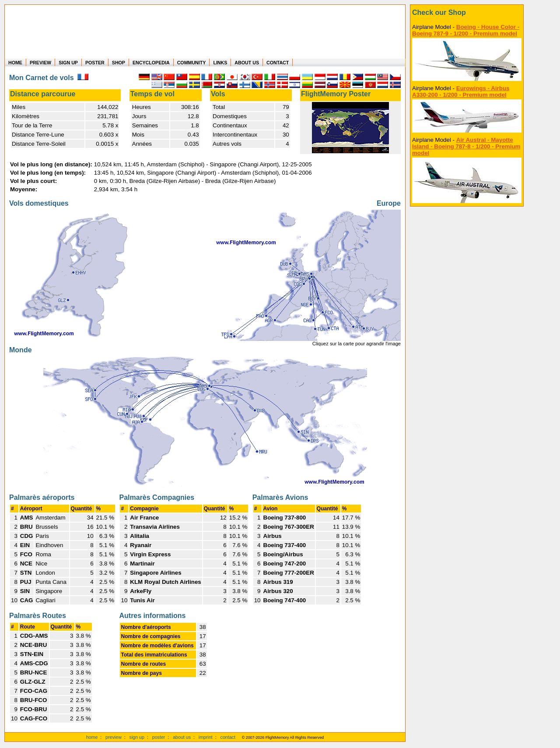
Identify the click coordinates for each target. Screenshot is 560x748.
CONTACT (278, 63)
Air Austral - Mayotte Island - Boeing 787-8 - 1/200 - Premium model (466, 146)
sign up (137, 737)
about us (182, 737)
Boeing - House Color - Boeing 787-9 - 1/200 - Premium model (466, 30)
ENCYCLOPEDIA (151, 63)
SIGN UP (68, 63)
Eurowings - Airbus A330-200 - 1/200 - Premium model (461, 91)
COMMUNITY (192, 63)
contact (228, 737)
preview (114, 737)
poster (159, 737)
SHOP (119, 63)
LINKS (220, 63)
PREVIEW (40, 63)
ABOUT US (247, 63)
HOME (15, 63)
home (92, 737)
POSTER (95, 63)
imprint (206, 737)
